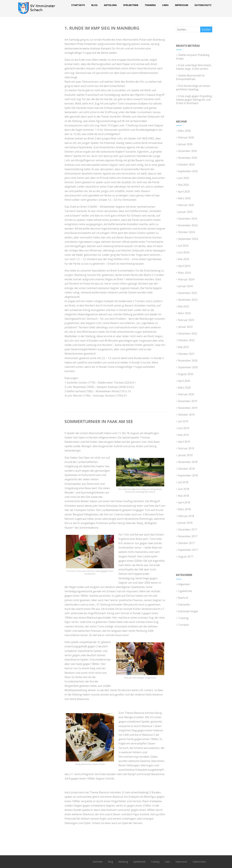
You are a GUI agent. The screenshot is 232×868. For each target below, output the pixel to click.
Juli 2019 (183, 421)
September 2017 (188, 550)
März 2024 (184, 273)
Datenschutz (203, 5)
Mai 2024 (184, 259)
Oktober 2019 (186, 415)
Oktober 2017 (186, 543)
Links (165, 5)
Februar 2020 (186, 394)
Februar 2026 (186, 137)
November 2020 (188, 361)
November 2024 (188, 225)
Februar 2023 (186, 320)
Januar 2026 (185, 144)
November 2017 (188, 536)
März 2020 (184, 388)
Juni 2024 (184, 252)
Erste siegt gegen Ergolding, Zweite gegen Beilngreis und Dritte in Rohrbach (194, 100)
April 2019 (184, 442)
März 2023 (184, 313)
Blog (94, 5)
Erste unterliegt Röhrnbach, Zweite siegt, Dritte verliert (194, 67)
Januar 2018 (185, 523)
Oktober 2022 (186, 340)
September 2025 (188, 171)
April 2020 (184, 381)
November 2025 (188, 158)
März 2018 (184, 509)
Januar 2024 (185, 286)
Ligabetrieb (184, 591)
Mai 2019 (184, 435)
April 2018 (184, 502)
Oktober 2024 (186, 232)
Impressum (182, 5)
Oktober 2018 (186, 469)
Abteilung (110, 5)
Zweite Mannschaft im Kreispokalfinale (190, 77)
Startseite (78, 5)
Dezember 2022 (188, 333)
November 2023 (188, 300)
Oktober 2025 (186, 164)
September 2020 (188, 367)
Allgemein (183, 584)
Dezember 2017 (188, 530)
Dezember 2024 (188, 219)
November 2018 (188, 462)
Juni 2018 (184, 489)
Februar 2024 (186, 279)
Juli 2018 (183, 482)
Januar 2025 (185, 212)
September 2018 (188, 475)
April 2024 (184, 266)
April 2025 (184, 192)
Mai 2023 (184, 306)
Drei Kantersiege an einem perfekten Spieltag (193, 88)
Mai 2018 (184, 496)
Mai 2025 (184, 185)
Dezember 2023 (188, 293)
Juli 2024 (183, 246)
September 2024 (188, 239)
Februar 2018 (186, 516)
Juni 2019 (184, 428)
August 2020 (186, 374)
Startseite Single (187, 611)
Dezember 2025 (188, 151)
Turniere (182, 625)
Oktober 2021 (186, 354)
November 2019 (188, 408)
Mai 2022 (184, 347)
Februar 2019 (186, 448)
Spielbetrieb (131, 5)
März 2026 (184, 131)
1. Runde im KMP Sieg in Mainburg (102, 28)
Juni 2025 (184, 178)
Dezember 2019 (188, 401)
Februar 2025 (186, 205)
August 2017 (186, 557)
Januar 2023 (185, 327)
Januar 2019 (185, 455)
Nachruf (182, 598)
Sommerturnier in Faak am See (99, 421)
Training (150, 5)
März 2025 (184, 198)
